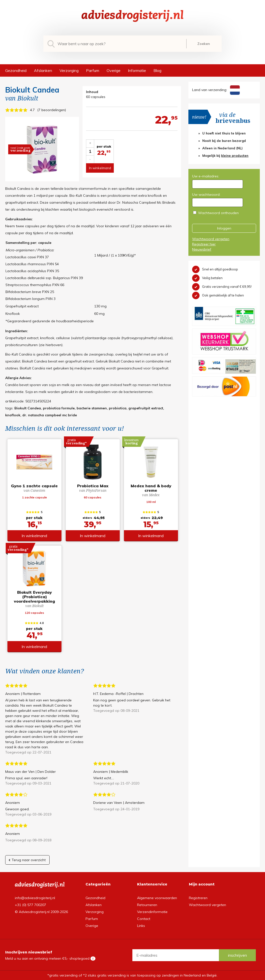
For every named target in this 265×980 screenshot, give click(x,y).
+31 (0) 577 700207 (30, 905)
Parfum (93, 70)
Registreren (198, 898)
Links (141, 926)
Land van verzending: (216, 90)
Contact (144, 919)
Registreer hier (204, 244)
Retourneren (147, 905)
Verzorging (69, 70)
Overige (114, 70)
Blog (157, 70)
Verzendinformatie (152, 912)
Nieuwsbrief (202, 249)
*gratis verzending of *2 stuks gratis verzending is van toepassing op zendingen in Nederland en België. (132, 975)
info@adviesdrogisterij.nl (35, 898)
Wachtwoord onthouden (218, 213)
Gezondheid (16, 70)
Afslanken (43, 70)
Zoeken (204, 44)
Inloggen (224, 228)
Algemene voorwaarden (157, 898)
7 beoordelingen (52, 110)
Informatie (137, 70)
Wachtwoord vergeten (211, 239)
